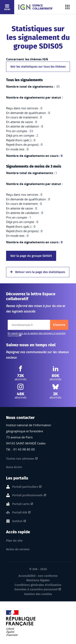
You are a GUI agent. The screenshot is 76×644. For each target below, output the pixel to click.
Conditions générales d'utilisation (38, 585)
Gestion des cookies (38, 594)
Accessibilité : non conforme (38, 576)
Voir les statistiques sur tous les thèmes (38, 67)
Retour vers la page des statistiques (38, 272)
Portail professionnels (27, 495)
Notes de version (18, 549)
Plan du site (14, 541)
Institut (17, 521)
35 (58, 86)
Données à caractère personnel (36, 589)
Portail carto (21, 504)
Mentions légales (38, 580)
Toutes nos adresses (20, 459)
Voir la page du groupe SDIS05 (31, 256)
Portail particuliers (25, 487)
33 (31, 131)
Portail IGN (20, 513)
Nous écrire (14, 467)
